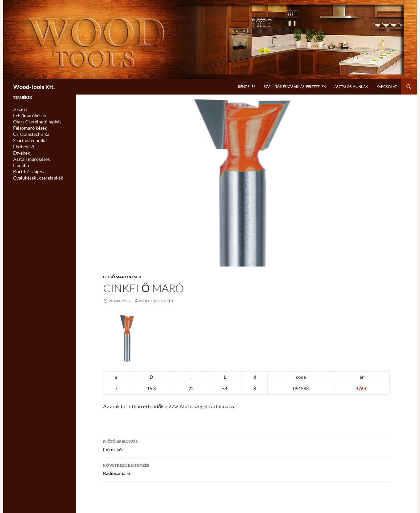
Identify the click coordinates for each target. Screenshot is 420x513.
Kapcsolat (387, 86)
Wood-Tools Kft (156, 301)
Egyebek (20, 150)
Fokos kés (246, 445)
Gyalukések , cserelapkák (34, 174)
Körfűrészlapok (27, 168)
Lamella (20, 162)
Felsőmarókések (27, 115)
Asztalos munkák (351, 86)
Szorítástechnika (27, 139)
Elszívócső (22, 145)
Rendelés (247, 86)
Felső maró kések (122, 277)
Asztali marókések (29, 156)
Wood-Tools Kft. (34, 87)
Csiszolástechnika (28, 133)
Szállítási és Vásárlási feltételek (295, 86)
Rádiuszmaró (246, 469)
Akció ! (19, 109)
